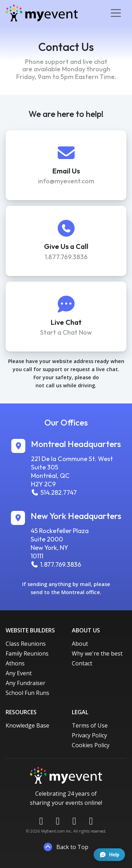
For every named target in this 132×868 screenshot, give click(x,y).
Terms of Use (90, 725)
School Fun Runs (27, 693)
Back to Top (66, 847)
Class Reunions (26, 644)
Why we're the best (97, 653)
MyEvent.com (53, 831)
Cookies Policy (91, 745)
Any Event (19, 673)
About (80, 644)
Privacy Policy (89, 735)
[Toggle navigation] (116, 13)
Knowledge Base (27, 725)
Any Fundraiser (26, 683)
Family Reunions (27, 653)
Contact (82, 663)
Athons (15, 663)
